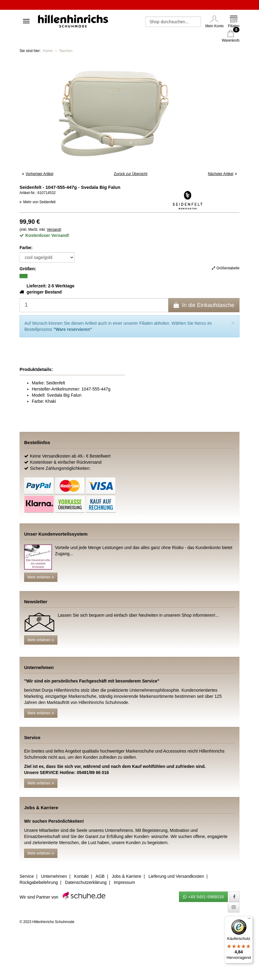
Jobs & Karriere (126, 876)
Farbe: (26, 248)
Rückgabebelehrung (39, 882)
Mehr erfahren (41, 577)
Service (27, 876)
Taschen (66, 51)
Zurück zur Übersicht (131, 174)
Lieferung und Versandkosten (176, 876)
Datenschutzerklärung (86, 882)
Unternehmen (54, 876)
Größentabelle (226, 268)
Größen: (28, 269)
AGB (100, 876)
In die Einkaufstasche (204, 305)
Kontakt (81, 876)
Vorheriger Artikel (38, 174)
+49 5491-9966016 (203, 897)
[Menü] (249, 920)
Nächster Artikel (223, 174)
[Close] (233, 323)
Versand (53, 230)
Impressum (124, 882)
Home (48, 51)
